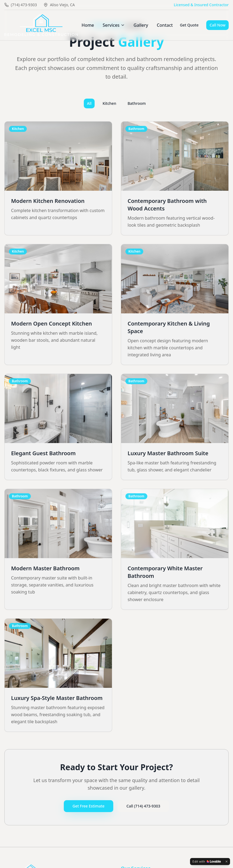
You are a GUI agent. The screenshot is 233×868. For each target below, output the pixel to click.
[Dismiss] (227, 862)
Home (88, 25)
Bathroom (137, 103)
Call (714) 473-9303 (143, 806)
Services (114, 25)
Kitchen (109, 103)
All (89, 103)
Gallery (141, 25)
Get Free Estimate (88, 806)
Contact (165, 25)
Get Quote (189, 25)
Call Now (217, 25)
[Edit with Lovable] (207, 862)
